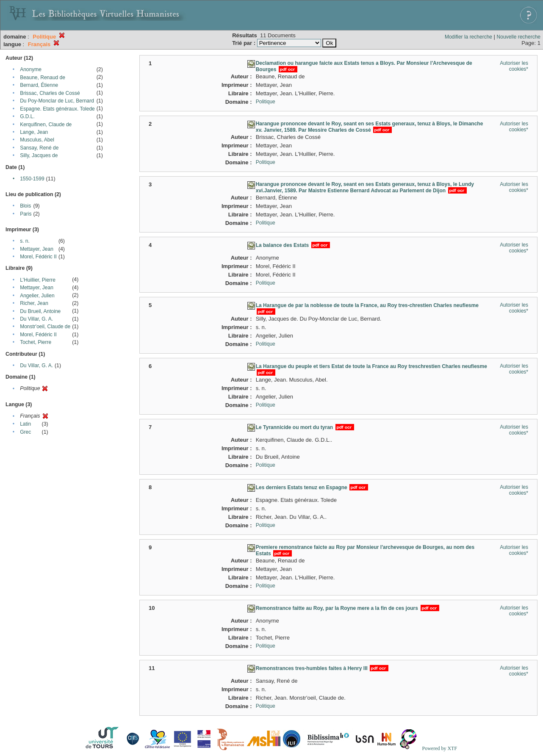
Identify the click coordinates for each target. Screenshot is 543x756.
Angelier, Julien (37, 296)
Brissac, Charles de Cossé (50, 93)
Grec (25, 432)
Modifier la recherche (468, 37)
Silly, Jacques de (39, 155)
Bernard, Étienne (39, 85)
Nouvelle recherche (519, 37)
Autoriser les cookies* (514, 66)
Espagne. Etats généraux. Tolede (57, 109)
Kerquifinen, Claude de (46, 125)
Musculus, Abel (37, 140)
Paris (26, 214)
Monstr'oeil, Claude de (45, 327)
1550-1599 (32, 179)
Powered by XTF (439, 748)
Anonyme (31, 69)
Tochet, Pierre (36, 342)
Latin (25, 424)
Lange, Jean (34, 132)
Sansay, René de (39, 148)
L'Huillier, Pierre (38, 280)
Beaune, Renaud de (43, 78)
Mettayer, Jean (37, 249)
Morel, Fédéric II (38, 257)
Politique (266, 102)
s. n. (25, 241)
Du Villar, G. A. (36, 319)
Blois (25, 206)
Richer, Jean (34, 303)
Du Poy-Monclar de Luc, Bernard (57, 101)
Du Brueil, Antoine (40, 311)
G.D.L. (27, 116)
